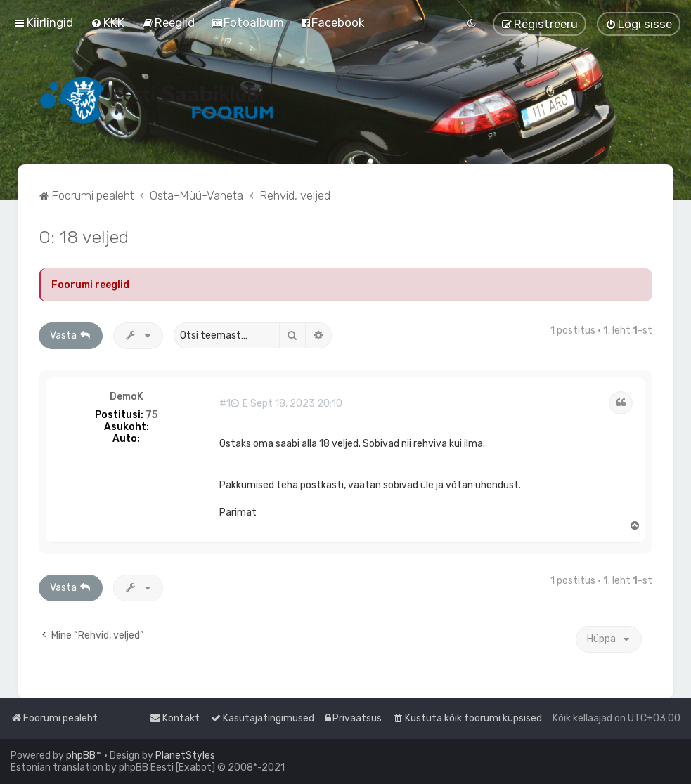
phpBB (81, 756)
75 (151, 415)
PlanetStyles (185, 756)
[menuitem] (108, 22)
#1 (225, 404)
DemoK (127, 397)
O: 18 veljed (84, 237)
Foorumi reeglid (90, 285)
